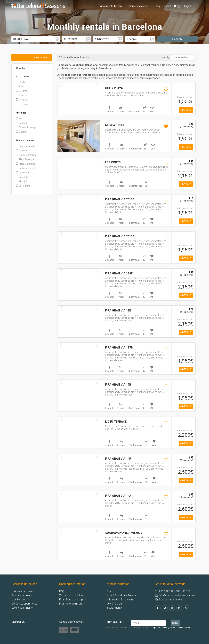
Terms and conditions (72, 595)
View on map (41, 57)
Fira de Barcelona (26, 155)
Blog (157, 6)
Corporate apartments (24, 604)
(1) (177, 6)
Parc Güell (22, 177)
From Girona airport (71, 604)
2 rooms (21, 91)
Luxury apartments (22, 608)
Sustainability (114, 608)
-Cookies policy (183, 628)
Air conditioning (25, 127)
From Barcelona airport (73, 600)
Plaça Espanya (25, 159)
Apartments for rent (113, 6)
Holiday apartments (23, 591)
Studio (21, 82)
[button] (61, 144)
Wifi (19, 119)
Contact (167, 6)
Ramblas (22, 151)
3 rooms (21, 95)
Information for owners (120, 600)
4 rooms (21, 100)
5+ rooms (22, 104)
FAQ (62, 591)
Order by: (165, 57)
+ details (186, 110)
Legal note (156, 628)
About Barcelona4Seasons (122, 595)
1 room (21, 86)
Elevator (21, 132)
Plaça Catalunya (26, 164)
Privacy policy (169, 628)
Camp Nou (23, 173)
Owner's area (114, 604)
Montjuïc (22, 181)
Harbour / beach (26, 168)
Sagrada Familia (26, 146)
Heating (21, 123)
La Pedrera (23, 186)
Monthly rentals (20, 600)
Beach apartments (22, 595)
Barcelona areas (141, 6)
